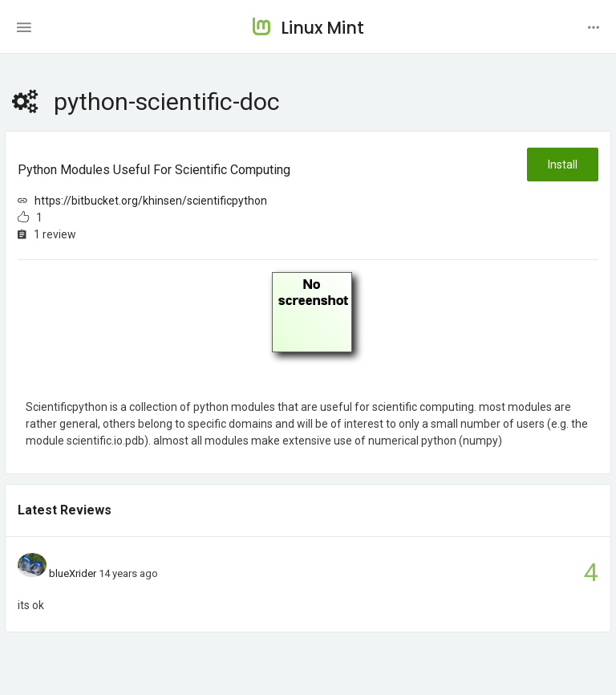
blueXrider (73, 573)
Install (563, 165)
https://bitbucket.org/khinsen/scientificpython (151, 201)
